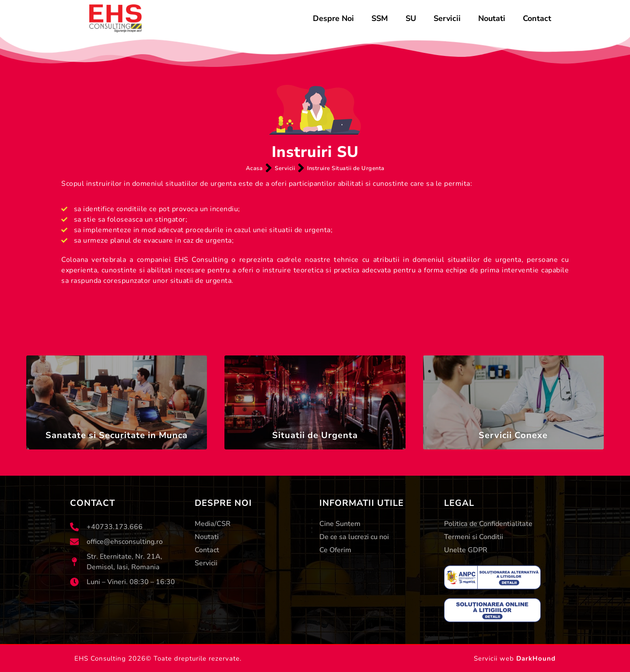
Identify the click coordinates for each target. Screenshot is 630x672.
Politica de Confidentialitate (488, 524)
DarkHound (536, 658)
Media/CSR (213, 524)
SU (411, 18)
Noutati (492, 18)
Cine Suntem (340, 524)
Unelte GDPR (466, 550)
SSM (380, 18)
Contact (537, 18)
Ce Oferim (335, 550)
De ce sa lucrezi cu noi (354, 537)
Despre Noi (333, 18)
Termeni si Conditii (474, 537)
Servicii (447, 18)
